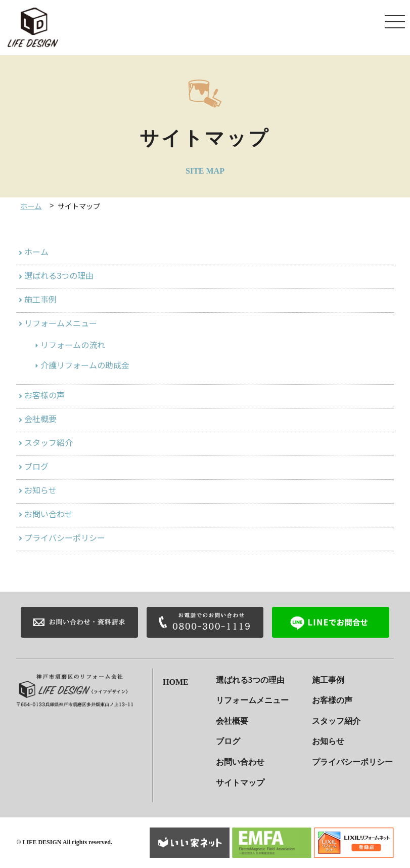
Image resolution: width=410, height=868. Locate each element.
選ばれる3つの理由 (59, 276)
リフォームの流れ (73, 345)
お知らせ (40, 491)
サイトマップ (240, 783)
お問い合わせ (49, 514)
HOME (176, 680)
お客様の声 (44, 396)
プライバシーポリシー (65, 538)
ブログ (36, 467)
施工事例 (40, 300)
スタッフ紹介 (49, 443)
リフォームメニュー (61, 324)
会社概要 (40, 419)
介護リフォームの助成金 (85, 366)
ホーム (31, 206)
